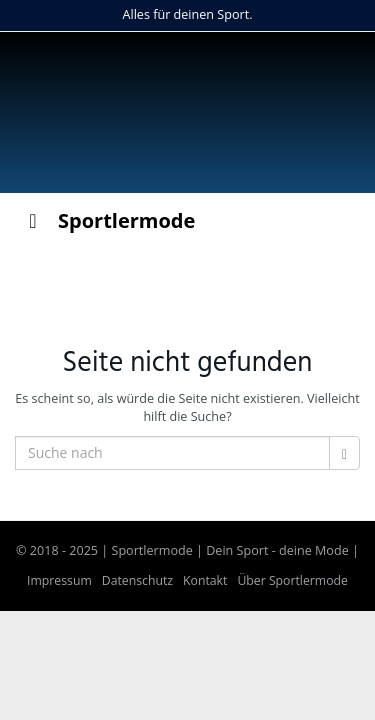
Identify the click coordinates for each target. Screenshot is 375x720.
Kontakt (205, 580)
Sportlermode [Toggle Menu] (107, 220)
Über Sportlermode (292, 580)
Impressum (59, 580)
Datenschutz (137, 580)
